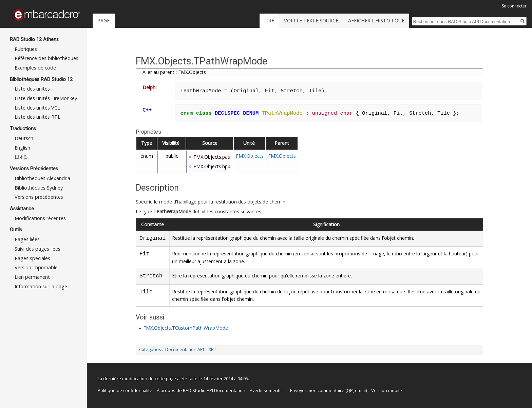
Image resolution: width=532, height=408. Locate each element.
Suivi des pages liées (37, 249)
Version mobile (387, 390)
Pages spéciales (32, 258)
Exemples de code (35, 68)
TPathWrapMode (172, 211)
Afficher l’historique (376, 21)
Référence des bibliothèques (46, 58)
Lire (269, 21)
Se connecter (514, 6)
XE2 (212, 349)
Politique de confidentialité (125, 390)
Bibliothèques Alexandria (42, 178)
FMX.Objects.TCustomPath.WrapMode (186, 328)
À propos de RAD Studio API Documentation (201, 390)
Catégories (150, 349)
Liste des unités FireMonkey (46, 98)
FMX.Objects (250, 156)
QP (350, 390)
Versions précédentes (39, 197)
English (22, 148)
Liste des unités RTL (37, 117)
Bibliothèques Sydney (39, 188)
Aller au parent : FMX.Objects (174, 72)
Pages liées (27, 239)
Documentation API (185, 349)
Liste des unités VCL (37, 108)
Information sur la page (41, 286)
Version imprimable (36, 267)
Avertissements (266, 390)
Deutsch (24, 138)
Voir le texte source (311, 21)
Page (103, 21)
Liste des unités (32, 89)
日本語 (22, 157)
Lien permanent (32, 277)
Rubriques (26, 49)
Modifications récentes (40, 218)
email (360, 390)
